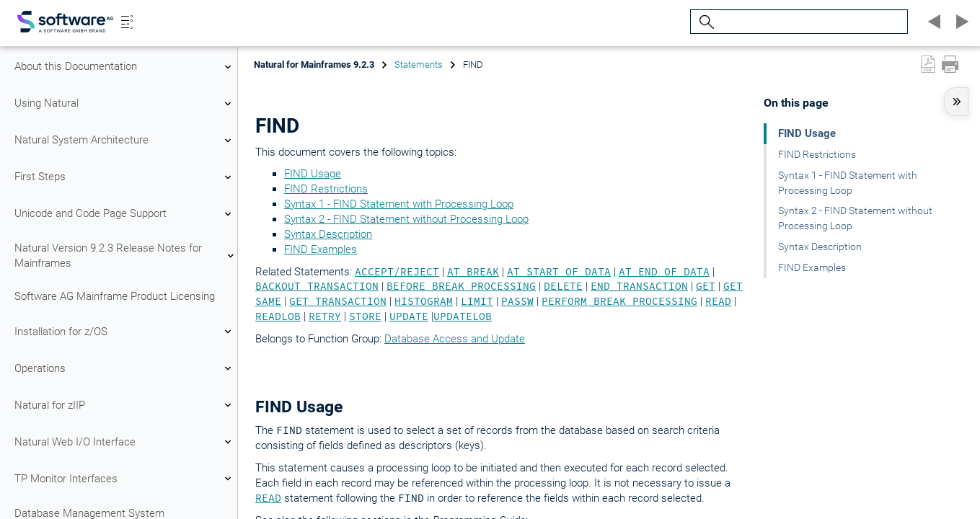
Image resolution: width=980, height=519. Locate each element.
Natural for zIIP (125, 405)
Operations (125, 368)
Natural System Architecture (125, 141)
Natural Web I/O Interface (125, 442)
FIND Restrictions (326, 189)
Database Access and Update (455, 339)
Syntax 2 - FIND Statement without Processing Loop (406, 219)
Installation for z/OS (125, 332)
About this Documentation (125, 67)
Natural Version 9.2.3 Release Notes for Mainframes (125, 256)
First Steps (125, 177)
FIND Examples (321, 249)
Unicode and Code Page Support (125, 214)
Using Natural (125, 104)
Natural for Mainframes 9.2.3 (314, 65)
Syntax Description (328, 234)
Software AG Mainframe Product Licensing (115, 296)
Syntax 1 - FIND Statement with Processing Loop (399, 204)
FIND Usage (313, 174)
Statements (419, 65)
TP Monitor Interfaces (125, 479)
